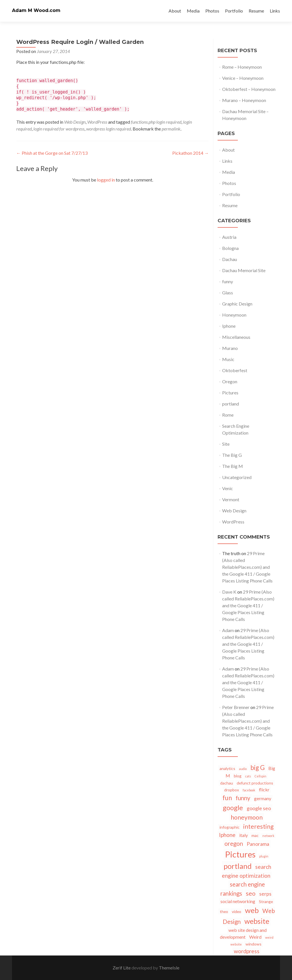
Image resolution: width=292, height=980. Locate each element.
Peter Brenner (236, 707)
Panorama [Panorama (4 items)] (258, 844)
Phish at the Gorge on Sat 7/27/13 (52, 153)
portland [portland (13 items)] (238, 866)
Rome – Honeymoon (242, 67)
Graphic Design (237, 304)
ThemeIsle (169, 968)
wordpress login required (109, 129)
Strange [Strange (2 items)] (266, 901)
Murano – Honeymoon (244, 100)
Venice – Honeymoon (243, 78)
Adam (228, 630)
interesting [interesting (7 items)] (258, 826)
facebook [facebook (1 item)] (249, 790)
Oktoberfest (235, 370)
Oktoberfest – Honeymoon (249, 89)
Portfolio (234, 11)
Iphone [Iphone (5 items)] (227, 835)
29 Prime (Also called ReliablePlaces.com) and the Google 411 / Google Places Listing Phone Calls (247, 567)
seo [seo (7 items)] (251, 893)
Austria (229, 237)
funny (228, 281)
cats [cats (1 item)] (248, 776)
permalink (171, 129)
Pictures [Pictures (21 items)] (240, 854)
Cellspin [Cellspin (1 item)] (260, 776)
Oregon (230, 381)
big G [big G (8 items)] (257, 768)
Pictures (230, 393)
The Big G (232, 455)
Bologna (230, 248)
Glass (228, 293)
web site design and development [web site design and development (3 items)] (243, 933)
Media (193, 11)
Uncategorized (237, 477)
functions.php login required (156, 122)
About (175, 11)
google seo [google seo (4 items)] (259, 808)
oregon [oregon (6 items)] (234, 844)
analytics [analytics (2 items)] (227, 768)
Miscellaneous (236, 337)
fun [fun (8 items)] (227, 798)
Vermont (231, 499)
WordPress (97, 122)
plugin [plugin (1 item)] (264, 856)
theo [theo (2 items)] (224, 911)
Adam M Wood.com (36, 10)
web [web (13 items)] (252, 910)
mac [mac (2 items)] (255, 835)
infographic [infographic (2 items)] (230, 827)
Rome (228, 415)
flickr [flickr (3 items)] (264, 789)
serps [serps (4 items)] (265, 894)
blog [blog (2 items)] (238, 776)
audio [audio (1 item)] (243, 769)
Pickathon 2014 (190, 153)
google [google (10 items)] (233, 807)
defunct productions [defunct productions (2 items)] (255, 783)
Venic (228, 488)
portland (231, 404)
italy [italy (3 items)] (244, 835)
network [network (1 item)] (268, 836)
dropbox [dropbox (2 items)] (232, 790)
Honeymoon (234, 315)
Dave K (229, 592)
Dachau (230, 259)
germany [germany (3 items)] (263, 798)
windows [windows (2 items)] (254, 944)
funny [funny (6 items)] (243, 798)
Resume (256, 11)
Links (275, 11)
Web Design (75, 122)
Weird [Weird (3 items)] (255, 937)
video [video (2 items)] (237, 911)
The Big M (233, 466)
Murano (230, 348)
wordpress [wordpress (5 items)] (247, 951)
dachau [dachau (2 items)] (227, 783)
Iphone (229, 326)
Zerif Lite (122, 968)
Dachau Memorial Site (244, 270)
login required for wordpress (59, 129)
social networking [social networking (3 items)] (238, 901)
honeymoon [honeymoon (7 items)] (247, 817)
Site (226, 444)
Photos (212, 11)
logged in (106, 180)
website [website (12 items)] (257, 921)
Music (228, 359)
